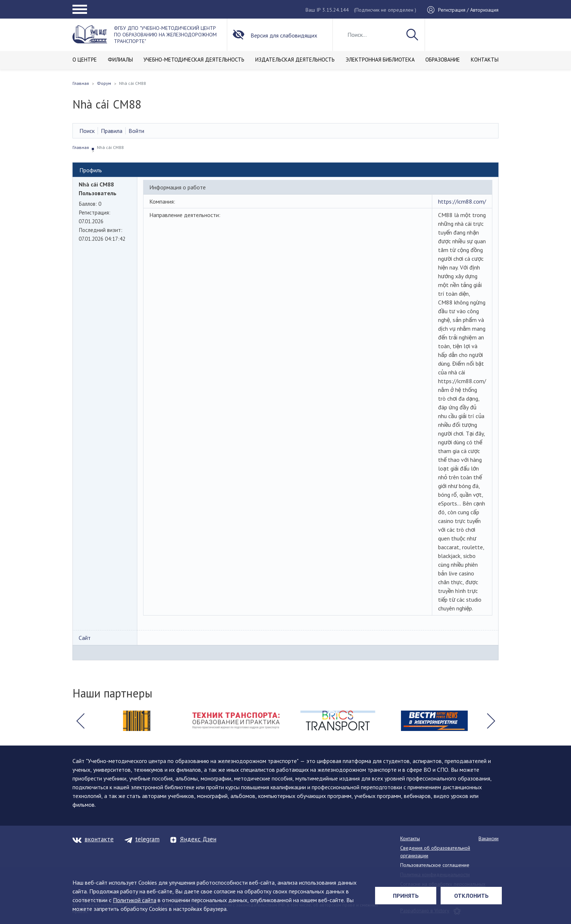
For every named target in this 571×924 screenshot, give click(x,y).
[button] (80, 721)
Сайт (85, 638)
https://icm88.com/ (462, 201)
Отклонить (471, 896)
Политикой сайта (135, 900)
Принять (406, 896)
